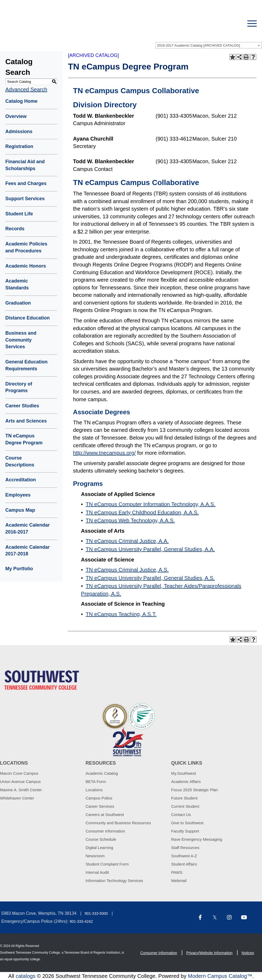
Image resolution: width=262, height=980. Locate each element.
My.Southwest (183, 773)
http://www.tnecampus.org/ (104, 453)
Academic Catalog (102, 773)
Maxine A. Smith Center (21, 790)
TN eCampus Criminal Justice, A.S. (127, 570)
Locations (94, 790)
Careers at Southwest (105, 815)
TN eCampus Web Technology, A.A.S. (130, 520)
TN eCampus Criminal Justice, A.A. (127, 541)
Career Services (100, 806)
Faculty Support (185, 831)
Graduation (18, 303)
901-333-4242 (81, 921)
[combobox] (209, 45)
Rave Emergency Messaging (197, 839)
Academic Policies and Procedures (26, 247)
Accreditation (21, 480)
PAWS (177, 872)
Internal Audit (97, 872)
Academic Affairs (186, 782)
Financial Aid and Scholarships (25, 165)
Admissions (19, 132)
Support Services (25, 199)
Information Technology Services (114, 881)
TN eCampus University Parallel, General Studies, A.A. (150, 549)
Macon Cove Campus (19, 773)
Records (15, 229)
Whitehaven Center (17, 798)
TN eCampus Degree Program (24, 439)
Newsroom (95, 856)
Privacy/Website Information (209, 953)
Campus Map (20, 510)
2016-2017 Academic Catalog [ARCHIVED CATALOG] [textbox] (198, 45)
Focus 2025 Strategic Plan (195, 790)
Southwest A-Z (184, 856)
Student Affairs (184, 864)
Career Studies (22, 406)
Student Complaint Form (107, 864)
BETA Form (96, 782)
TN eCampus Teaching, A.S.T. (121, 614)
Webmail (179, 881)
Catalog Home (21, 101)
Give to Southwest (187, 823)
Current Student (185, 806)
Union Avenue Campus (20, 782)
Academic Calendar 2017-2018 (28, 551)
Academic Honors (26, 266)
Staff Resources (185, 848)
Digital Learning (99, 848)
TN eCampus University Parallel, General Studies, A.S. (150, 578)
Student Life (19, 214)
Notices (248, 953)
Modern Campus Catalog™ (220, 976)
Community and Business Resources (118, 823)
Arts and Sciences (26, 421)
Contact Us (181, 815)
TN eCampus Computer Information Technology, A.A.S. (151, 504)
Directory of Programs (19, 387)
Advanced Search (26, 89)
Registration (19, 146)
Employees (18, 495)
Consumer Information (105, 831)
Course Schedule (101, 839)
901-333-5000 (96, 913)
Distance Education (28, 318)
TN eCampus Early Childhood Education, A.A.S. (142, 512)
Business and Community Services (21, 340)
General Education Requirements (26, 365)
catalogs (26, 976)
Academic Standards (17, 284)
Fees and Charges (26, 183)
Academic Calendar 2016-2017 (28, 528)
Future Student (184, 798)
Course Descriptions (20, 461)
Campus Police (99, 798)
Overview (16, 116)
